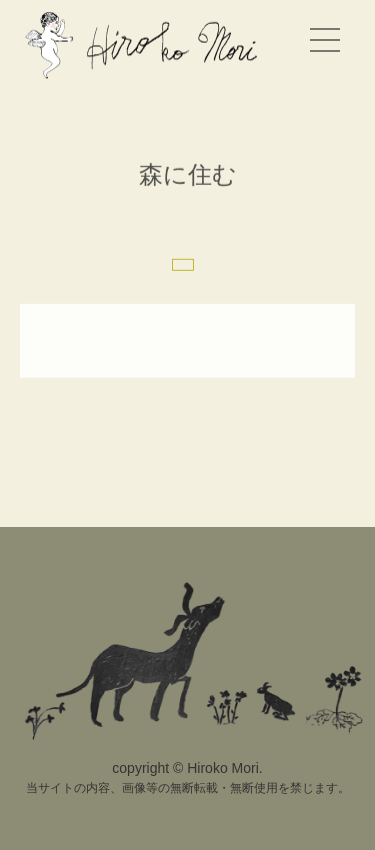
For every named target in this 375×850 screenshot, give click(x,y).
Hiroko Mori (145, 44)
